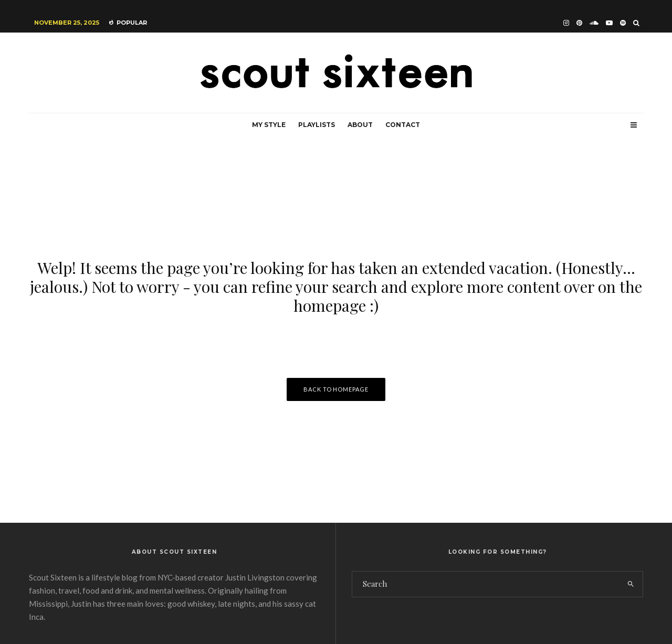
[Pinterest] (579, 23)
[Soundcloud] (594, 23)
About (360, 125)
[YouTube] (609, 23)
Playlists (317, 125)
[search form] (486, 584)
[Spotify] (623, 23)
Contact (403, 125)
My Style (269, 125)
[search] (631, 584)
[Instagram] (566, 23)
